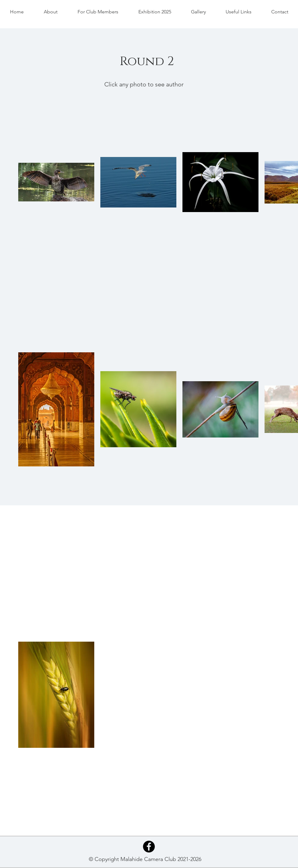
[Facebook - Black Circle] (149, 847)
